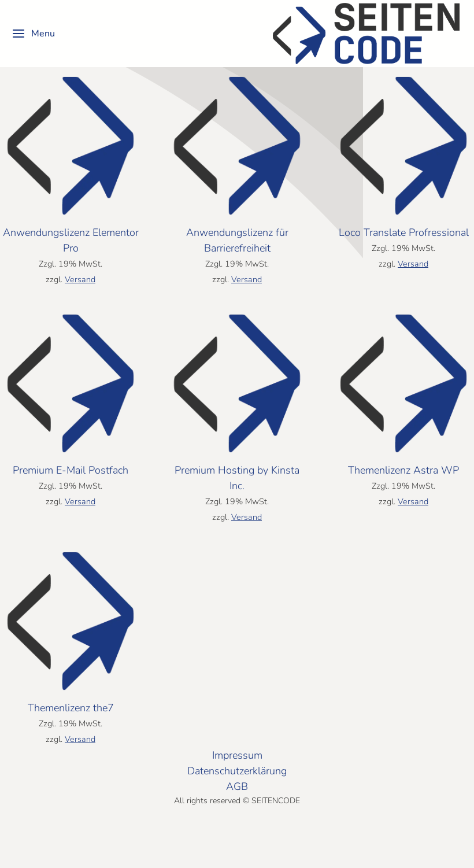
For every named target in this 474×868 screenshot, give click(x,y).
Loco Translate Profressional (404, 265)
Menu (33, 34)
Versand (80, 312)
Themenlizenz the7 (71, 740)
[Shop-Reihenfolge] (87, 79)
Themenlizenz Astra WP (403, 503)
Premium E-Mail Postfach (71, 503)
